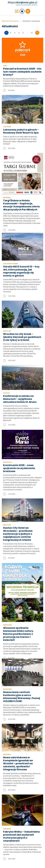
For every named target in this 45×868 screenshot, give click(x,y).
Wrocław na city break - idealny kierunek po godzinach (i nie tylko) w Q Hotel (22, 326)
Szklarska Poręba (11, 253)
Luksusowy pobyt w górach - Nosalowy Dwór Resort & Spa (21, 131)
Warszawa (7, 619)
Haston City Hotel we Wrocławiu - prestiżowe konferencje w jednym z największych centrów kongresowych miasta (18, 524)
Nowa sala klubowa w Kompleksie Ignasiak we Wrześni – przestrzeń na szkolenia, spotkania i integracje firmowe (18, 733)
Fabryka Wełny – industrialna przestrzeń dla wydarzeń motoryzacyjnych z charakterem (21, 805)
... (27, 33)
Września (7, 198)
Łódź (5, 66)
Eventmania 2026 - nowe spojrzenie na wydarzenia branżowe (19, 460)
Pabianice (7, 798)
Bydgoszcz (8, 454)
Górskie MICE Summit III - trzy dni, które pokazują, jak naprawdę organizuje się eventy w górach (21, 260)
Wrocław (7, 320)
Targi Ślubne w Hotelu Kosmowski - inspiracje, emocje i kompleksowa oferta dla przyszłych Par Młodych (21, 205)
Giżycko (6, 382)
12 (32, 33)
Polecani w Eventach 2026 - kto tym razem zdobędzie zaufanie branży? (22, 72)
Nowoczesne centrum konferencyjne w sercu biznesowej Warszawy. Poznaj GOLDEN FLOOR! (22, 666)
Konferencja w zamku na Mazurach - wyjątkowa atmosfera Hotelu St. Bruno (20, 388)
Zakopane (7, 127)
